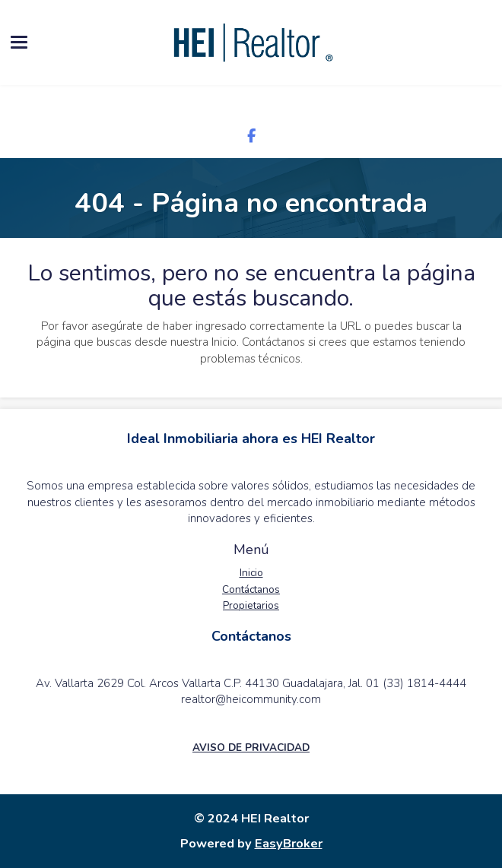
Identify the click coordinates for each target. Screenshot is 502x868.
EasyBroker (289, 843)
